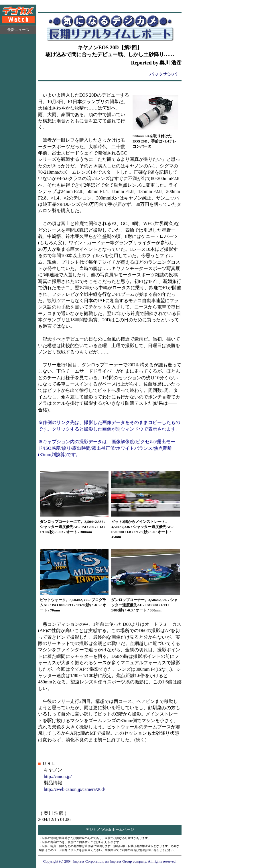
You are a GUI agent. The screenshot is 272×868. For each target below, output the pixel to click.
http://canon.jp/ (58, 776)
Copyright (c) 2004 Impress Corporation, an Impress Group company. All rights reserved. (110, 861)
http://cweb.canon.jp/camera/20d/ (74, 789)
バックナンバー (165, 74)
